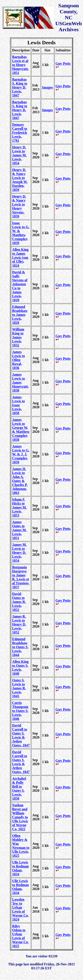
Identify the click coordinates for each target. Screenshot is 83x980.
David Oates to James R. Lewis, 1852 (19, 602)
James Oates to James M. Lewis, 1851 (19, 530)
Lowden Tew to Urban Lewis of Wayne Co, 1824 (20, 909)
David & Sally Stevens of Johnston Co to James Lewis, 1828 (20, 286)
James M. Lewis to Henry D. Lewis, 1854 (19, 553)
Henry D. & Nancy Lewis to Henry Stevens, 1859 (19, 206)
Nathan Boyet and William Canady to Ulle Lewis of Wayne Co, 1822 (20, 817)
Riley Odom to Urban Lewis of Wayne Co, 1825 (20, 936)
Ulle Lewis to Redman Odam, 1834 (20, 868)
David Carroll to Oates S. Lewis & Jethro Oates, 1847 (21, 735)
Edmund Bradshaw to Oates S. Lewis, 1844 (20, 647)
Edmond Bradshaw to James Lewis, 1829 (20, 315)
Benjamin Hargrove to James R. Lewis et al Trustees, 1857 (21, 577)
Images (47, 87)
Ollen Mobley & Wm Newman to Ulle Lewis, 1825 (21, 846)
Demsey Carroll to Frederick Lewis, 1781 (20, 133)
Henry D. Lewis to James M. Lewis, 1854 (19, 155)
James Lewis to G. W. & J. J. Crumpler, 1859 (21, 454)
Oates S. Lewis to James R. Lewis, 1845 (19, 688)
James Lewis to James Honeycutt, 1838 (20, 382)
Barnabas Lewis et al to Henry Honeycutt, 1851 (20, 65)
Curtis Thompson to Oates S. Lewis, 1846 (20, 711)
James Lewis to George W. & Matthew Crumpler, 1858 (21, 430)
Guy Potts (63, 65)
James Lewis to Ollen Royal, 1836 (18, 360)
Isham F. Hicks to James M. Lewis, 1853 (19, 507)
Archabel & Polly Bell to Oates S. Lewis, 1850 (19, 788)
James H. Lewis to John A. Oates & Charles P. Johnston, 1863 (20, 481)
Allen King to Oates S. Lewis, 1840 (20, 668)
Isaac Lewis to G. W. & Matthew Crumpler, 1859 (21, 233)
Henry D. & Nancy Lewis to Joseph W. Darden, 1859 (20, 180)
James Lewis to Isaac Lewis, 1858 (18, 405)
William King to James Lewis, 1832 (18, 337)
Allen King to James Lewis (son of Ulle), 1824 (20, 258)
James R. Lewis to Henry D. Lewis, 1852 (19, 624)
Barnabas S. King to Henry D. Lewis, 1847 (20, 87)
